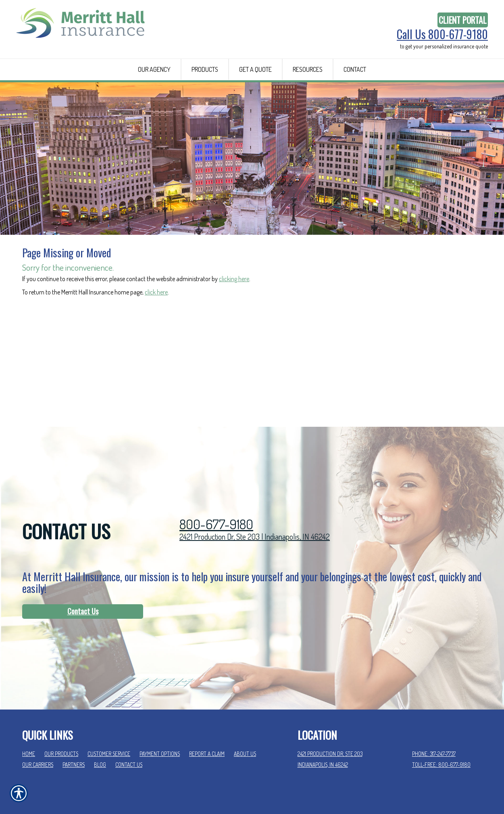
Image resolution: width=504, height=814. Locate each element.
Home (29, 712)
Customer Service (109, 712)
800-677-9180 (216, 482)
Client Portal (463, 20)
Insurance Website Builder (454, 788)
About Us (245, 712)
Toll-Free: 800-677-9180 (441, 722)
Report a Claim (207, 712)
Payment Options (160, 712)
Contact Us (83, 569)
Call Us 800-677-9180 (442, 34)
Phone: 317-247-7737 (434, 712)
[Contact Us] (83, 570)
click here (156, 301)
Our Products (61, 712)
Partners (74, 722)
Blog (100, 722)
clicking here (234, 288)
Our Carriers (38, 722)
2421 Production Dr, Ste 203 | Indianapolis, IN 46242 (255, 495)
